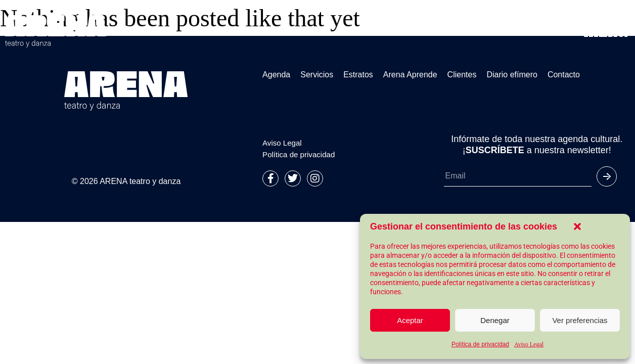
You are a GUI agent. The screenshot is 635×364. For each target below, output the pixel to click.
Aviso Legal (529, 344)
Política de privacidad (480, 344)
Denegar (495, 320)
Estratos (358, 75)
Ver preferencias (580, 320)
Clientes (462, 75)
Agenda (276, 75)
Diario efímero (512, 75)
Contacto (564, 75)
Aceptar (410, 320)
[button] (577, 226)
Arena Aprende (410, 75)
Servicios (317, 75)
